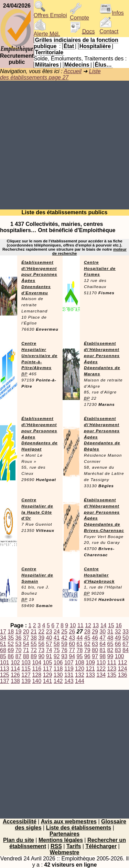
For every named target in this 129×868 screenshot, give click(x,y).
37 (26, 638)
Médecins (77, 65)
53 (19, 644)
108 (80, 663)
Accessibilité (20, 821)
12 (88, 625)
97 (95, 656)
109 (90, 663)
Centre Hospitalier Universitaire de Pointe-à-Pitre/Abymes (39, 356)
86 (11, 656)
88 (26, 656)
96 (87, 656)
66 (118, 644)
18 (11, 632)
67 (126, 644)
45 (87, 638)
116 (37, 669)
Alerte (47, 31)
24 (57, 632)
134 (101, 675)
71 (26, 650)
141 (48, 681)
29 (95, 632)
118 (58, 669)
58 (57, 644)
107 (69, 663)
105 (48, 663)
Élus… (103, 65)
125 (5, 675)
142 (58, 681)
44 (80, 638)
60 (72, 644)
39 (41, 638)
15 (111, 625)
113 (5, 669)
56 (41, 644)
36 (19, 638)
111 (112, 663)
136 (123, 675)
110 (101, 663)
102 (15, 663)
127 (26, 675)
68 (3, 650)
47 (103, 638)
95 (80, 656)
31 (110, 632)
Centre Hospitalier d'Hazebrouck (99, 575)
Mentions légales (61, 840)
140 (37, 681)
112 (123, 663)
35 (11, 638)
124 (123, 669)
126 (15, 675)
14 (104, 625)
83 (118, 650)
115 (26, 669)
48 (110, 638)
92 (57, 656)
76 (64, 650)
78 (80, 650)
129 (48, 675)
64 (103, 644)
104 (37, 663)
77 (72, 650)
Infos (112, 13)
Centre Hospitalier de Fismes (100, 269)
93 (64, 656)
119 (69, 669)
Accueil (73, 71)
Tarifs (74, 846)
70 (19, 650)
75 (57, 650)
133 (90, 675)
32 (118, 632)
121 (90, 669)
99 (110, 656)
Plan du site (19, 840)
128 (37, 675)
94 (72, 656)
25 (64, 632)
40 (49, 638)
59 (64, 644)
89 (34, 656)
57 (49, 644)
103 (26, 663)
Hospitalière (95, 46)
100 (120, 656)
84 (126, 650)
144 (80, 681)
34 (3, 638)
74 (49, 650)
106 (58, 663)
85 (3, 656)
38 (34, 638)
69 (11, 650)
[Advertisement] (64, 145)
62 (87, 644)
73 (41, 650)
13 (96, 625)
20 (26, 632)
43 (72, 638)
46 (95, 638)
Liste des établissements (79, 828)
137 (5, 681)
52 (11, 644)
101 (5, 663)
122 (101, 669)
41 (57, 638)
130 (58, 675)
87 (19, 656)
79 (87, 650)
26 (72, 632)
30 (103, 632)
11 (80, 625)
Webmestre (65, 852)
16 (119, 625)
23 (49, 632)
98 (103, 656)
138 (15, 681)
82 (110, 650)
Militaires (47, 65)
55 (34, 644)
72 (34, 650)
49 (118, 638)
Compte (79, 15)
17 (3, 632)
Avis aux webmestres (69, 821)
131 (69, 675)
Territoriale (49, 52)
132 (80, 675)
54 (26, 644)
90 (41, 656)
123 (112, 669)
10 (73, 625)
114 (15, 669)
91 (49, 656)
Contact (109, 29)
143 (69, 681)
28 (87, 632)
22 (41, 632)
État (69, 46)
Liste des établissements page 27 (50, 74)
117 (48, 669)
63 (95, 644)
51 (3, 644)
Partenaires (64, 834)
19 (19, 632)
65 (110, 644)
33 (126, 632)
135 (112, 675)
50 (126, 638)
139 (26, 681)
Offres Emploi (50, 13)
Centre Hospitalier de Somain (37, 575)
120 (80, 669)
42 (64, 638)
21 (34, 632)
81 (103, 650)
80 (95, 650)
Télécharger (101, 846)
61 (80, 644)
